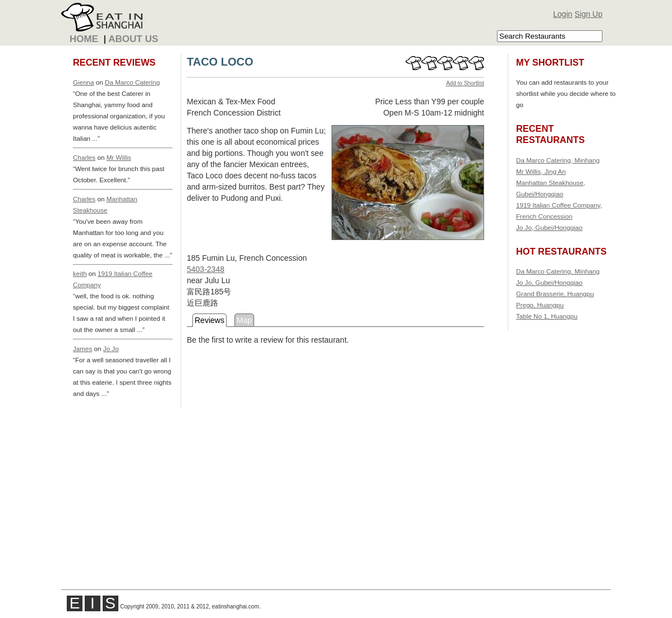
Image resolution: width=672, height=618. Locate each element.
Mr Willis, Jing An (541, 171)
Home (84, 39)
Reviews (210, 320)
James (82, 349)
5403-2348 (206, 269)
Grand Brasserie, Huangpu (555, 294)
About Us (133, 39)
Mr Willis (119, 157)
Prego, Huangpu (540, 305)
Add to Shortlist (465, 83)
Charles (84, 157)
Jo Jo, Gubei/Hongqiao (549, 227)
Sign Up (588, 14)
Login (563, 14)
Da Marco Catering (132, 82)
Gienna (84, 82)
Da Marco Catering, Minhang (558, 160)
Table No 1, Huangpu (547, 316)
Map (244, 320)
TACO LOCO (220, 62)
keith (80, 273)
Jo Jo (111, 349)
